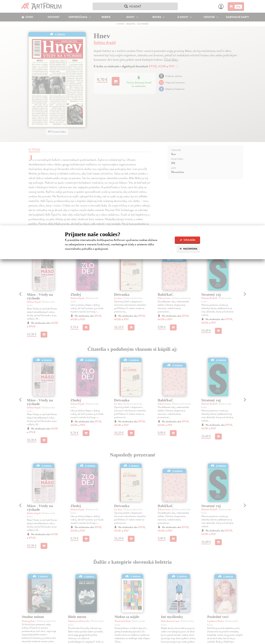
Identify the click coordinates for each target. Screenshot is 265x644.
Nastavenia (188, 249)
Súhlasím (188, 240)
